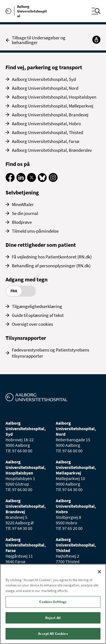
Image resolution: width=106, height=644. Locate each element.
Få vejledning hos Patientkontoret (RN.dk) (52, 257)
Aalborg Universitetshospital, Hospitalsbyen (54, 97)
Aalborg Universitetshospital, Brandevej (50, 115)
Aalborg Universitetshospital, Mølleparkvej (53, 106)
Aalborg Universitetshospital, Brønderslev (52, 150)
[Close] (99, 572)
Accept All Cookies (53, 634)
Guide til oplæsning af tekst (38, 315)
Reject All (53, 618)
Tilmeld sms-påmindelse (35, 231)
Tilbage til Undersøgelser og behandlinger (35, 40)
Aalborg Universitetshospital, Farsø (46, 141)
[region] (53, 604)
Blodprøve (22, 222)
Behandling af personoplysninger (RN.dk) (51, 266)
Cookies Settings (53, 602)
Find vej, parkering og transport (44, 67)
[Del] (96, 40)
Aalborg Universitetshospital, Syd (44, 79)
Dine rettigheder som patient (41, 245)
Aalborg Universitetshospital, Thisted (47, 132)
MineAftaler (23, 204)
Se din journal (25, 213)
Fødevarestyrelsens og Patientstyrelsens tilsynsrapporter (51, 353)
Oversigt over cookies (32, 324)
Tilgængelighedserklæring (37, 306)
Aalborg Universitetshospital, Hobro (46, 124)
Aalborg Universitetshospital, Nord (45, 88)
